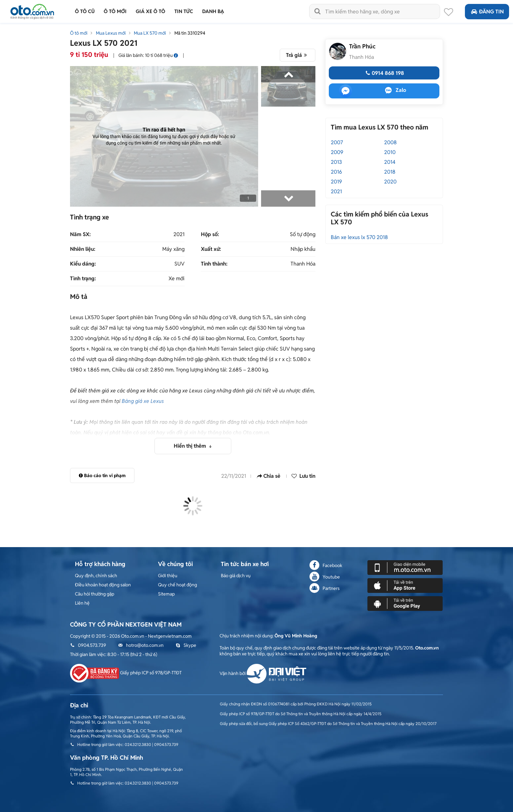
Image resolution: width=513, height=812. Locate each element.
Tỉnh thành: (214, 264)
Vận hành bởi (263, 673)
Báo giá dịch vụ (236, 576)
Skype (186, 645)
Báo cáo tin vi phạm (102, 475)
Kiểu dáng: (83, 264)
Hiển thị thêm (191, 446)
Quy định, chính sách (96, 576)
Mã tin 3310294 (190, 33)
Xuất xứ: (211, 249)
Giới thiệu (168, 576)
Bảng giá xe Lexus (143, 401)
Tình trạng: (83, 279)
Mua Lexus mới (111, 33)
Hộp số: (210, 234)
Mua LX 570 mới (150, 33)
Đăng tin (487, 12)
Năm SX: (80, 234)
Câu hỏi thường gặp (95, 594)
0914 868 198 (384, 73)
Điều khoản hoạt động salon (103, 585)
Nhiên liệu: (83, 249)
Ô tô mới (79, 33)
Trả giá (298, 55)
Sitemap (166, 594)
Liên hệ (82, 603)
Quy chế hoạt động (177, 585)
